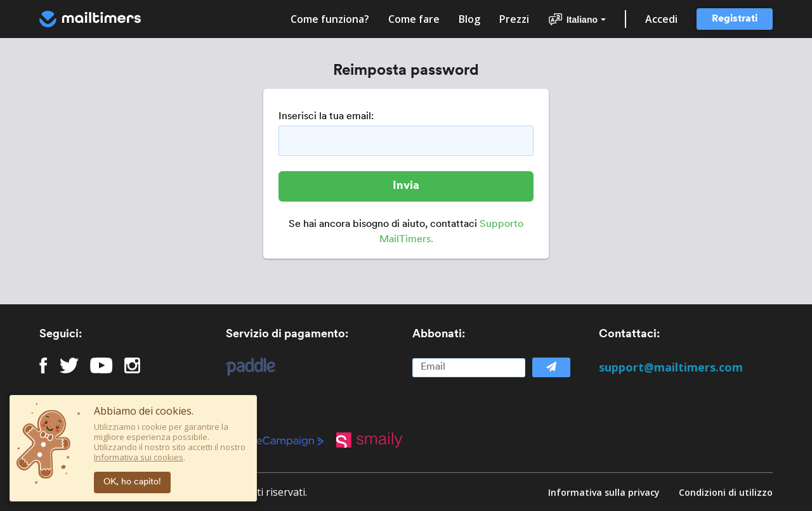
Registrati (735, 19)
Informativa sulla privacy (604, 492)
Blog (469, 19)
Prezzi (514, 19)
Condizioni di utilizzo (726, 492)
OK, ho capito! (132, 482)
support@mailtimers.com (671, 367)
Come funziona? (330, 19)
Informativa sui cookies (139, 457)
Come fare (414, 19)
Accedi (661, 19)
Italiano (577, 20)
